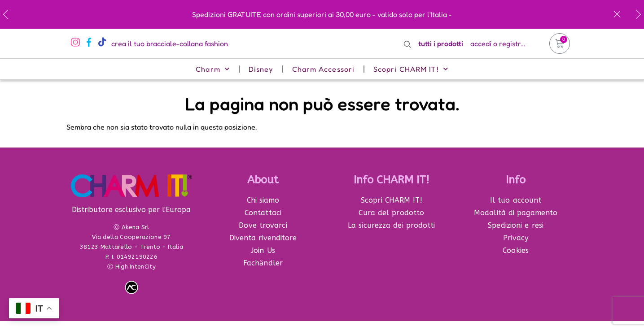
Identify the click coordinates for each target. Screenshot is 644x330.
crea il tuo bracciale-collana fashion (170, 43)
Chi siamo (263, 200)
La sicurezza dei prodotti (392, 225)
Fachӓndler (263, 263)
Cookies (516, 250)
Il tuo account (516, 200)
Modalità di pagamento (516, 213)
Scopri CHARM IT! (411, 69)
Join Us (263, 250)
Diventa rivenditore (263, 238)
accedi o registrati (499, 43)
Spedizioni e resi (516, 225)
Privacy (516, 238)
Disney (261, 69)
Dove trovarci (263, 225)
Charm (213, 69)
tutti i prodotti (441, 43)
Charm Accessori (324, 69)
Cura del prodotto (391, 213)
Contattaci (263, 213)
